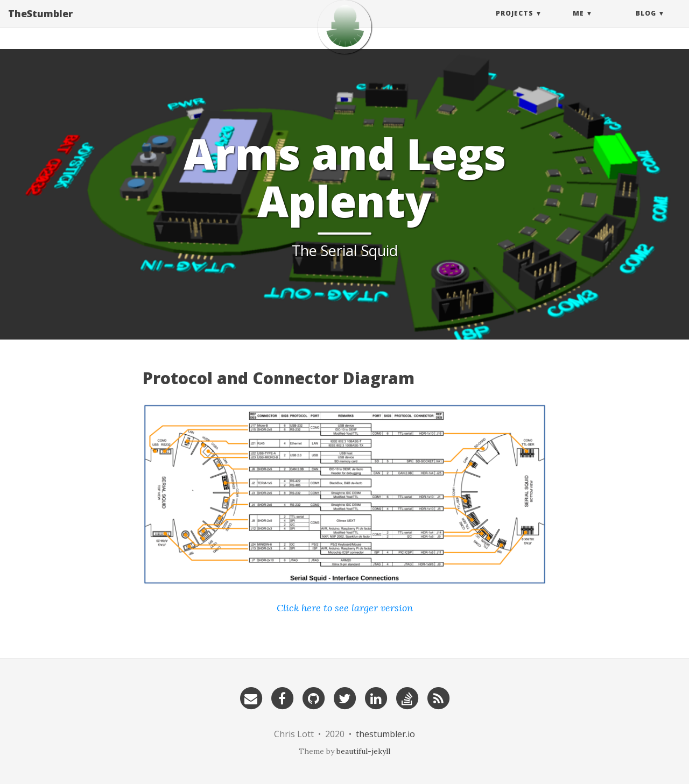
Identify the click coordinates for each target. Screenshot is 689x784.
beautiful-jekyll (363, 751)
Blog (646, 24)
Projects (515, 24)
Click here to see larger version (345, 608)
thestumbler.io (385, 734)
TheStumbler (40, 24)
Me (578, 24)
